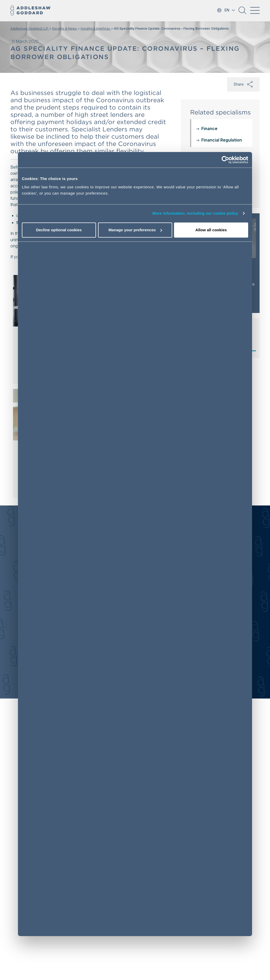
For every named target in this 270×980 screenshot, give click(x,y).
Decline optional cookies (59, 230)
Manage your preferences (135, 230)
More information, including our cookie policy (195, 213)
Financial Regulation (222, 140)
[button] (242, 12)
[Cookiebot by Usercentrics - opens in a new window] (225, 160)
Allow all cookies (211, 230)
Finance (209, 129)
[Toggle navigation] (255, 10)
